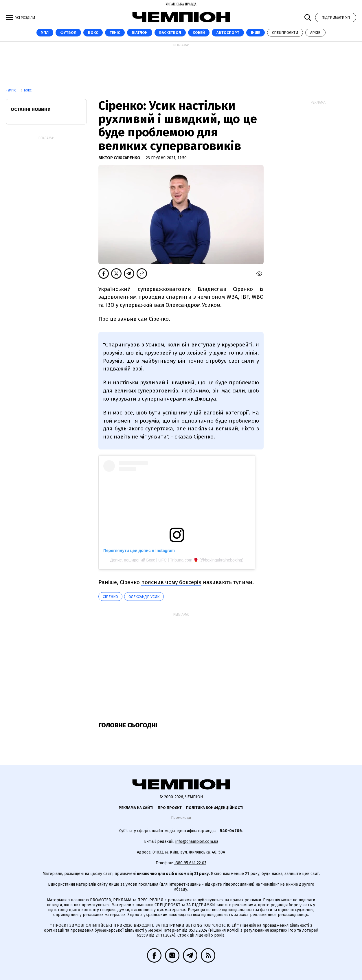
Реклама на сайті (136, 808)
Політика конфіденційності (215, 808)
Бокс (93, 33)
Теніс (115, 33)
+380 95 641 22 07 (190, 863)
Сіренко (110, 597)
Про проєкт (170, 808)
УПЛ (45, 33)
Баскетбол (170, 33)
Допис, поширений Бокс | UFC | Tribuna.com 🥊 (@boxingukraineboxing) (177, 560)
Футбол (68, 33)
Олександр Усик (144, 597)
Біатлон (140, 33)
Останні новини (31, 109)
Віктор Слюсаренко (120, 158)
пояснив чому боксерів (171, 582)
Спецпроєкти (285, 33)
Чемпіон (13, 91)
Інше (256, 33)
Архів (315, 33)
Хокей (199, 33)
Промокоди (181, 817)
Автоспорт (228, 33)
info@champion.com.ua (197, 842)
